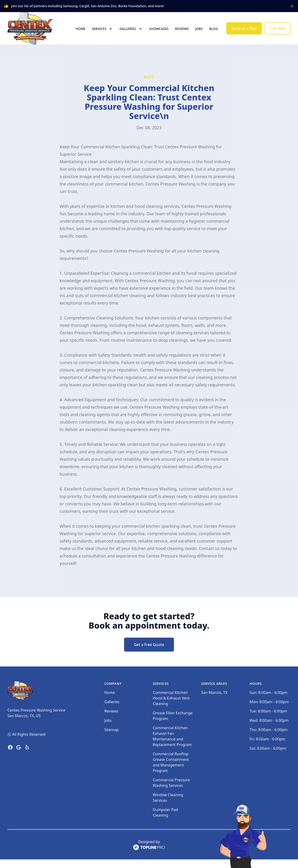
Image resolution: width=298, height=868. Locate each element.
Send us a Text (244, 33)
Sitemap (112, 738)
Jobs (199, 33)
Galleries (112, 710)
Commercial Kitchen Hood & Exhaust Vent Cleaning (171, 707)
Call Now (278, 33)
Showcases (159, 33)
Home (81, 33)
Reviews (182, 33)
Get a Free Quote (149, 653)
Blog (214, 33)
